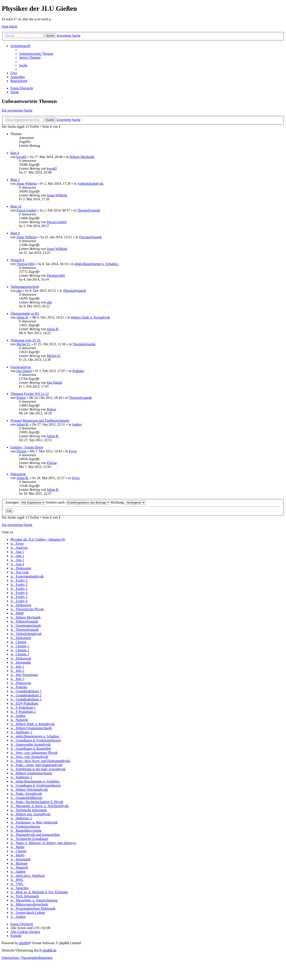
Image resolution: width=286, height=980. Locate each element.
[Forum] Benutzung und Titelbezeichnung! (40, 421)
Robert (21, 398)
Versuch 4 (17, 260)
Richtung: (128, 502)
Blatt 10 (16, 206)
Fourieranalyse (21, 367)
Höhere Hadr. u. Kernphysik (90, 317)
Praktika (78, 371)
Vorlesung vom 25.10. (26, 340)
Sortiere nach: (78, 502)
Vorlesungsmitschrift (25, 287)
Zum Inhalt (10, 26)
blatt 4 (15, 153)
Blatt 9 (15, 233)
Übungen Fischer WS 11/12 (29, 394)
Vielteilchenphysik (91, 184)
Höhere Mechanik (82, 157)
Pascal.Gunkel (26, 210)
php (19, 291)
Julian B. (23, 317)
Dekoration (18, 474)
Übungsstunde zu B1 (25, 313)
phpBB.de (49, 950)
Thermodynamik (89, 210)
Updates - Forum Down (27, 447)
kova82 (21, 157)
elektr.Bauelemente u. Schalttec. (97, 264)
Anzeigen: (25, 502)
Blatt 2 (15, 180)
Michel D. (23, 344)
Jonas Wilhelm (27, 184)
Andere (77, 424)
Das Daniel (24, 371)
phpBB (24, 943)
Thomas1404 (25, 264)
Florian (21, 451)
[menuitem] (36, 54)
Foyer (73, 451)
